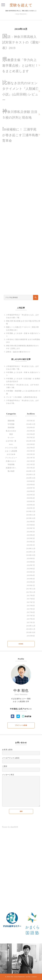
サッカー (11, 438)
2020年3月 (31, 501)
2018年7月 (31, 565)
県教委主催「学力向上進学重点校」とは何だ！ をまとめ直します (20, 65)
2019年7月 (31, 528)
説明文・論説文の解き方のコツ (18, 352)
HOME (21, 644)
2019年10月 (31, 518)
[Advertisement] (21, 221)
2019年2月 (31, 542)
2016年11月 (31, 629)
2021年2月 (31, 468)
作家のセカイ (11, 461)
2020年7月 (31, 488)
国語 (11, 434)
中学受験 (11, 424)
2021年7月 (31, 458)
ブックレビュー (11, 458)
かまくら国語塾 (11, 451)
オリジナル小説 (11, 448)
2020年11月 (31, 475)
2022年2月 (31, 454)
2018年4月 (31, 575)
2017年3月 (31, 616)
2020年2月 (31, 505)
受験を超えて (21, 5)
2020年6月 (31, 491)
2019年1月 (31, 545)
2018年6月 (31, 569)
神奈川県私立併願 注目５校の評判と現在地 (20, 114)
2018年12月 (31, 549)
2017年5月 (31, 609)
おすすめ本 (11, 454)
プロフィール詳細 (21, 725)
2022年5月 (31, 451)
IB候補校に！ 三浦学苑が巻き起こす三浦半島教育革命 (20, 134)
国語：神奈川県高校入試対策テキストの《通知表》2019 (20, 42)
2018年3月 (31, 579)
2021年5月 (31, 461)
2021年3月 (31, 465)
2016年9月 (31, 636)
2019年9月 (31, 522)
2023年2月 (31, 438)
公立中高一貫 (11, 441)
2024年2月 (31, 431)
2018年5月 (31, 572)
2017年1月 (31, 622)
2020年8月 (31, 485)
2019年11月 (31, 515)
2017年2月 (31, 619)
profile (28, 977)
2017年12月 (31, 589)
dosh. (11, 444)
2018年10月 (31, 555)
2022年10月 (31, 441)
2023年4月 (31, 434)
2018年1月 (31, 586)
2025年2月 (31, 421)
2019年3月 (31, 538)
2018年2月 (31, 582)
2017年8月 (31, 599)
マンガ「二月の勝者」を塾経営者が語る (22, 397)
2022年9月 (31, 444)
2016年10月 (31, 632)
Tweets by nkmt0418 (10, 827)
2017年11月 (31, 592)
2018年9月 (31, 559)
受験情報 (11, 421)
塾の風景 (11, 471)
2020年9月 (31, 481)
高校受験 (11, 428)
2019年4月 (31, 535)
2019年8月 (31, 525)
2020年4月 (31, 498)
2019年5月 (31, 532)
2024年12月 (31, 424)
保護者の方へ (11, 468)
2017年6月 (31, 606)
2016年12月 (31, 626)
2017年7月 (31, 602)
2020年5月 (31, 495)
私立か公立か (11, 431)
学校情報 (11, 465)
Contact (34, 977)
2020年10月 (31, 478)
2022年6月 (31, 448)
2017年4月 (31, 612)
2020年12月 (31, 471)
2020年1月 (31, 508)
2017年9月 (31, 596)
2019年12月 (31, 511)
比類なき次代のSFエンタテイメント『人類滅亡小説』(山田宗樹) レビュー (20, 91)
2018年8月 (31, 562)
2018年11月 (31, 552)
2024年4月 (31, 428)
